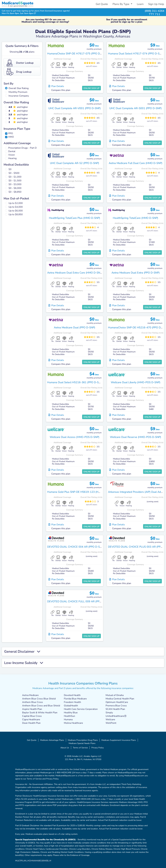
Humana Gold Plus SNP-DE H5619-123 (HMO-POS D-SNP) (83, 492)
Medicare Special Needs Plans (82, 743)
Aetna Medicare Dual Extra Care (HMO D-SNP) (75, 273)
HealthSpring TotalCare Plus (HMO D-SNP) (75, 218)
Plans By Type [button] (121, 4)
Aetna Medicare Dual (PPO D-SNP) (75, 327)
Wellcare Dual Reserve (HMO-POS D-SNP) (136, 437)
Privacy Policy (98, 748)
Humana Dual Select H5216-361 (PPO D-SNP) (75, 382)
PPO (11, 133)
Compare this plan (61, 90)
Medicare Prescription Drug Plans (83, 740)
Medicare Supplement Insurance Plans (119, 740)
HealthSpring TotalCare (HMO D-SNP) (136, 218)
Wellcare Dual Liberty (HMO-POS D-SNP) (136, 382)
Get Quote (102, 4)
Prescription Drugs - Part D (22, 148)
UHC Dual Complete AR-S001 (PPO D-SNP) (136, 108)
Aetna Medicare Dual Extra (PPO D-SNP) (136, 273)
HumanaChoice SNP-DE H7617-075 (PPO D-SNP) (77, 54)
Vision (12, 155)
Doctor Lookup (20, 63)
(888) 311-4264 (154, 11)
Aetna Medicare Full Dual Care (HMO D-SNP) (136, 163)
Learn (140, 4)
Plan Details (56, 86)
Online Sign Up (91, 88)
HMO (11, 137)
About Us (65, 748)
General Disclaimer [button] (22, 652)
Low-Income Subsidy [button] (24, 663)
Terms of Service (80, 748)
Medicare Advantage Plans (52, 740)
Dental (12, 151)
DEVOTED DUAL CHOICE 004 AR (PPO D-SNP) (76, 547)
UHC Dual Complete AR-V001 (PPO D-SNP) (75, 108)
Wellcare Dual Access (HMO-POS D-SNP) (75, 437)
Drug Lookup (19, 72)
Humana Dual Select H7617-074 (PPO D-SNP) (136, 54)
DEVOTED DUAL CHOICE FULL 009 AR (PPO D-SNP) (79, 601)
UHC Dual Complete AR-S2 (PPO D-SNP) (75, 163)
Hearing (12, 158)
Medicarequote (18, 3)
